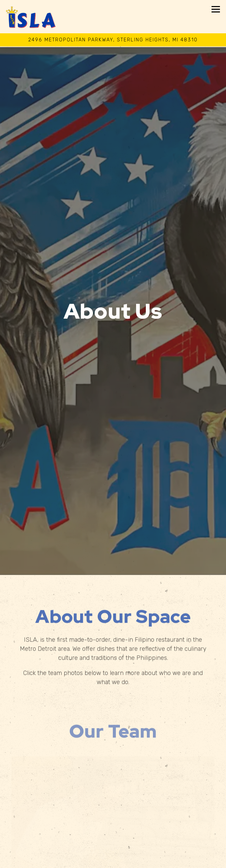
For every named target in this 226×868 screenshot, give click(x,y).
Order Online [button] (113, 860)
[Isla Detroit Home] (31, 17)
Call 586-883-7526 (113, 846)
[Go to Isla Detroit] (113, 40)
